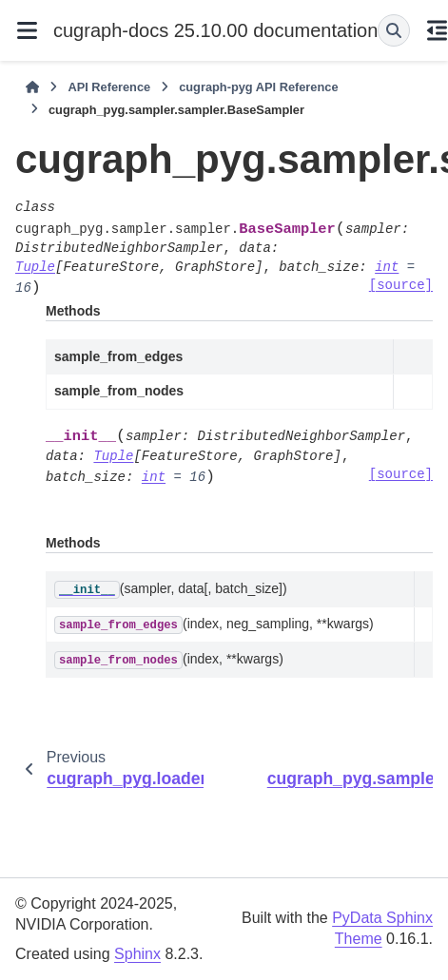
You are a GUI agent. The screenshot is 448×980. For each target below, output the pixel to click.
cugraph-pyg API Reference (258, 87)
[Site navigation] (27, 30)
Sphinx (137, 954)
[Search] (394, 30)
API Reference (109, 87)
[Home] (32, 87)
